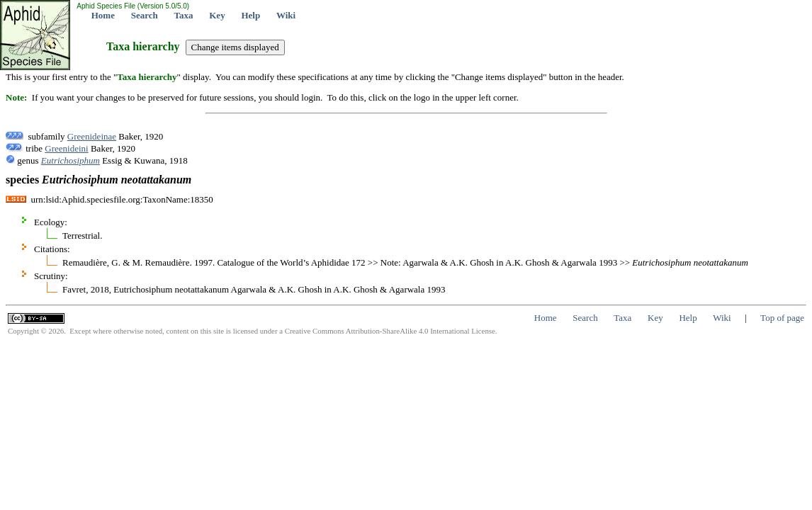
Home (103, 15)
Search (145, 15)
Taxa (184, 15)
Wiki (286, 15)
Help (250, 15)
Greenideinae (92, 136)
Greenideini (66, 148)
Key (217, 15)
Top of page (782, 318)
